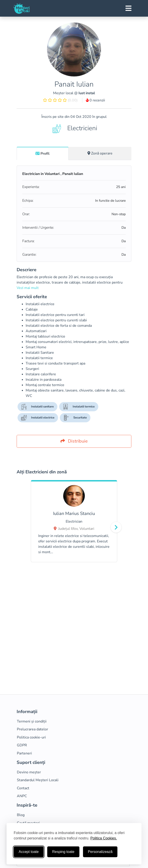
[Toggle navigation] (128, 8)
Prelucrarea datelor (33, 729)
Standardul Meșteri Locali (38, 780)
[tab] (43, 153)
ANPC (22, 796)
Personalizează (100, 852)
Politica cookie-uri (31, 737)
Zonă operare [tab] (100, 153)
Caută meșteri (28, 823)
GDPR (22, 745)
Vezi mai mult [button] (28, 288)
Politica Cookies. (104, 838)
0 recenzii (95, 100)
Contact (23, 788)
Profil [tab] (43, 154)
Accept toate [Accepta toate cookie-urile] (29, 852)
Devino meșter (29, 772)
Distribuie (74, 441)
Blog (21, 815)
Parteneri (24, 753)
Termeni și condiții (32, 721)
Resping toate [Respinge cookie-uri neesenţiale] (63, 852)
